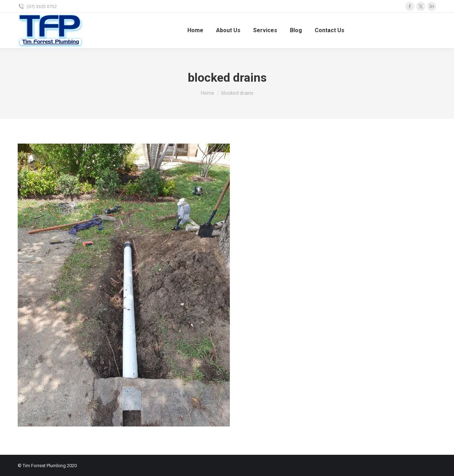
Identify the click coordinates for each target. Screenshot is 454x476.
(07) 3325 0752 (42, 7)
